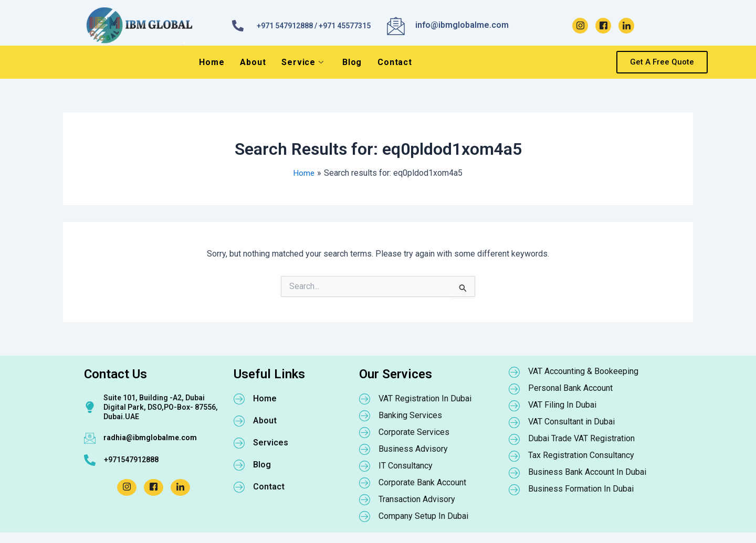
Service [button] (302, 62)
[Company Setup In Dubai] (365, 516)
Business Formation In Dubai (581, 489)
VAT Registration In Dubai (425, 398)
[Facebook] (603, 26)
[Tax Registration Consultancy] (514, 456)
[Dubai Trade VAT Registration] (514, 439)
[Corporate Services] (365, 432)
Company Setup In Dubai (423, 516)
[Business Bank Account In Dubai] (514, 473)
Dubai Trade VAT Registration (581, 438)
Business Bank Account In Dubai (587, 472)
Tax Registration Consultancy (581, 455)
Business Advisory (413, 449)
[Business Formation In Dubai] (514, 489)
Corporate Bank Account (422, 482)
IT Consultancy (406, 466)
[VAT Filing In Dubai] (514, 406)
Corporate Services (414, 432)
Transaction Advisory (417, 499)
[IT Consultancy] (365, 466)
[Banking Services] (365, 416)
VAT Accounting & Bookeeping (583, 371)
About (253, 62)
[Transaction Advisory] (365, 499)
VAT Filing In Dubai (562, 405)
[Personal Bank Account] (514, 389)
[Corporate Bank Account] (365, 483)
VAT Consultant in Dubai (571, 422)
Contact (395, 62)
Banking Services (410, 415)
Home (212, 62)
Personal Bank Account (570, 388)
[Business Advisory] (365, 449)
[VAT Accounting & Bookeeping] (514, 372)
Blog (352, 62)
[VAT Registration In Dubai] (365, 399)
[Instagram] (580, 26)
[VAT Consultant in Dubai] (514, 422)
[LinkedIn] (626, 26)
